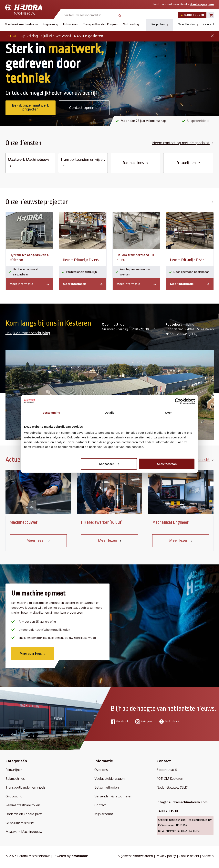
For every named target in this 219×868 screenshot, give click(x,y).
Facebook (120, 722)
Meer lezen (38, 541)
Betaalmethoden (107, 788)
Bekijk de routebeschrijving (28, 333)
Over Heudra (188, 25)
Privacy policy (166, 856)
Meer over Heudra (33, 654)
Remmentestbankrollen (23, 806)
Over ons (101, 770)
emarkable (80, 856)
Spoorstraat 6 (167, 770)
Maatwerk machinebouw (21, 25)
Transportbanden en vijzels (26, 788)
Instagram (144, 722)
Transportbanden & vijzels (100, 25)
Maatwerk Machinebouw (24, 832)
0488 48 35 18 (192, 15)
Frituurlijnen (71, 25)
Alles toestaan (167, 464)
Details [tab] (109, 412)
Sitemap (208, 856)
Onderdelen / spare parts (24, 814)
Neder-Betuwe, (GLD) (172, 788)
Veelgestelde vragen (109, 779)
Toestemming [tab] (51, 412)
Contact (209, 25)
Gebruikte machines (20, 823)
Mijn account (104, 814)
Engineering (51, 25)
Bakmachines (15, 779)
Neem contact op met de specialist (183, 143)
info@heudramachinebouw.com (182, 803)
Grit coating (131, 25)
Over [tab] (168, 412)
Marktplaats (169, 722)
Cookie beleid (189, 856)
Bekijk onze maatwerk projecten (31, 108)
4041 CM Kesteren (170, 779)
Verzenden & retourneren (113, 797)
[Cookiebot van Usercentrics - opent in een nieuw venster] (178, 401)
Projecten (160, 25)
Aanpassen (109, 464)
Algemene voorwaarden (135, 856)
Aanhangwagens (202, 5)
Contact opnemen (84, 108)
